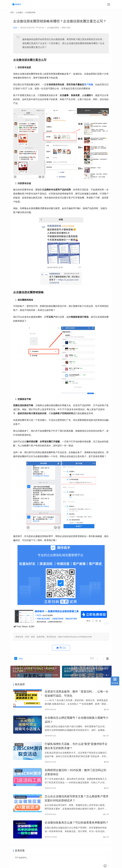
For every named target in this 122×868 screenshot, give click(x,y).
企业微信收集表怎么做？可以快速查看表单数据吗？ (77, 829)
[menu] (109, 4)
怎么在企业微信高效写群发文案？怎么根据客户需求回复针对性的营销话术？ (77, 804)
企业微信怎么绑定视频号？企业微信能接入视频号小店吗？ (77, 722)
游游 (15, 28)
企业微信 (19, 748)
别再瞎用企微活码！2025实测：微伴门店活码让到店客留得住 (75, 777)
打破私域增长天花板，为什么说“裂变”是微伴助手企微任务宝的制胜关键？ (76, 749)
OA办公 (19, 775)
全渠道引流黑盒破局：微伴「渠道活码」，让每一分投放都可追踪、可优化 (77, 694)
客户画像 (89, 85)
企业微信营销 (53, 28)
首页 (12, 12)
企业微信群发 (21, 803)
